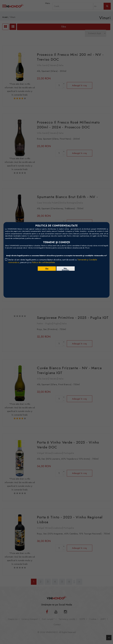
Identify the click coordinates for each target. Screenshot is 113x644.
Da (47, 268)
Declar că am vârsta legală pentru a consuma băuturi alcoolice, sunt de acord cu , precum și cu (53, 261)
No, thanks (65, 269)
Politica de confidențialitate (43, 262)
